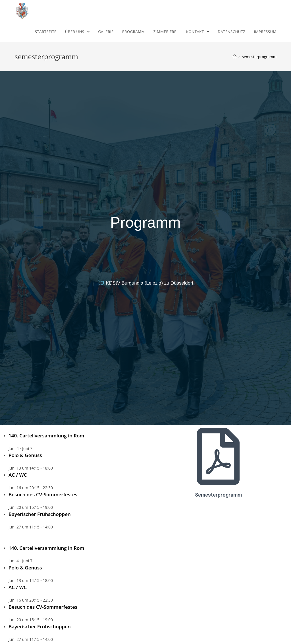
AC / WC (18, 475)
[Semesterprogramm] (218, 456)
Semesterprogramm (218, 495)
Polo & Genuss (25, 455)
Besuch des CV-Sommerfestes (43, 494)
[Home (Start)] (235, 57)
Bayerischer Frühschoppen (40, 514)
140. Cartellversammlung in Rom (46, 436)
